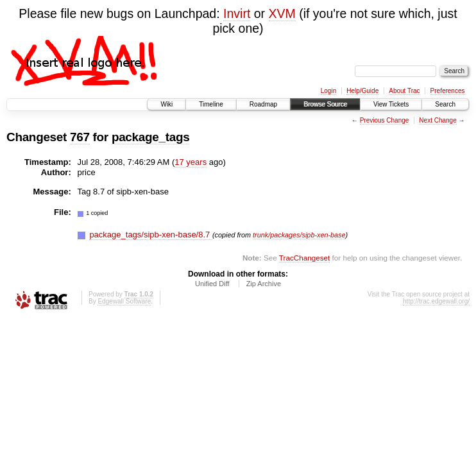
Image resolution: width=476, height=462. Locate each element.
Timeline (211, 104)
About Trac (404, 91)
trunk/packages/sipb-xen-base (299, 235)
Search (445, 104)
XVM (282, 13)
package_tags (151, 137)
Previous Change (385, 120)
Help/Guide (362, 91)
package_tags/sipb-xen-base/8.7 (151, 235)
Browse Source (325, 104)
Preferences (448, 91)
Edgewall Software (124, 301)
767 (80, 137)
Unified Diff (212, 284)
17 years (191, 162)
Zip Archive (264, 284)
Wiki (166, 104)
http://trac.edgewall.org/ (436, 301)
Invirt (237, 13)
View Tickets (391, 104)
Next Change (438, 120)
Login (328, 91)
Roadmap (263, 104)
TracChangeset (304, 258)
